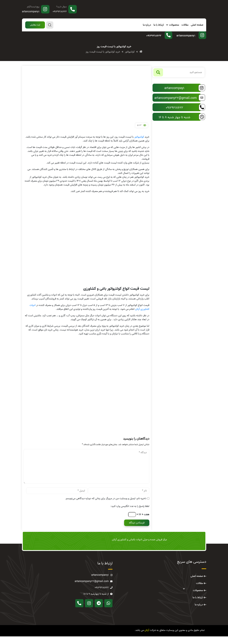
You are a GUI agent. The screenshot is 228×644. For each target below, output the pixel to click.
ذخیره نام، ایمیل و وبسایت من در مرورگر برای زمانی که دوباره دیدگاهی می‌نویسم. (106, 506)
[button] (35, 25)
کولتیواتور (139, 145)
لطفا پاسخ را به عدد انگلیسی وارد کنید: (130, 514)
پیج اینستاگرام (33, 7)
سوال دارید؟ (61, 7)
